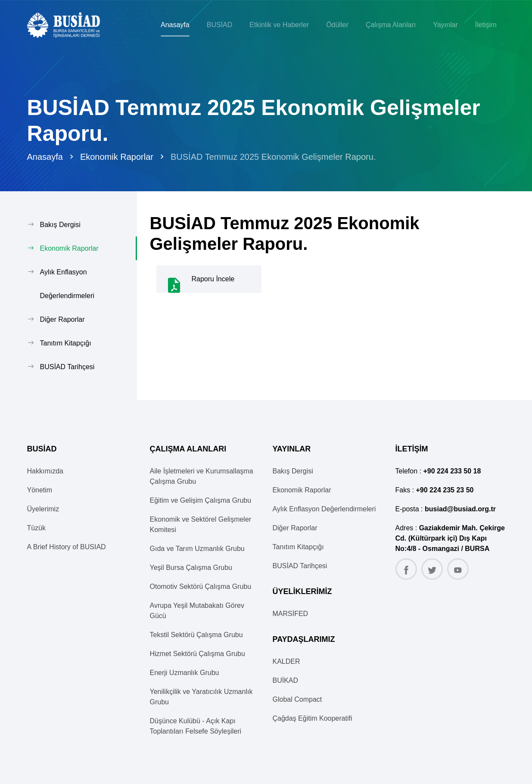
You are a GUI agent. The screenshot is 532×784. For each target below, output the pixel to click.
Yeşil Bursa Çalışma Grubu (191, 568)
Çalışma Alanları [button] (391, 25)
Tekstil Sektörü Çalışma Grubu (196, 635)
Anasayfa (175, 25)
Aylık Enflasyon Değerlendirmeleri (67, 284)
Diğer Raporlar (62, 319)
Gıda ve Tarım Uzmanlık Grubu (197, 549)
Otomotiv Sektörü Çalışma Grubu (201, 586)
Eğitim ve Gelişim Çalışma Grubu (201, 500)
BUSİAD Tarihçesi (67, 367)
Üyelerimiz (43, 509)
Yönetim (40, 490)
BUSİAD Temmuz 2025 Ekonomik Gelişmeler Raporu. (273, 157)
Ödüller (337, 25)
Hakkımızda (45, 471)
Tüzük (37, 528)
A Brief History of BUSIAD (67, 547)
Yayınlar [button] (445, 25)
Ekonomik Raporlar (117, 157)
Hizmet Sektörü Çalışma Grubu (198, 654)
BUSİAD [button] (220, 25)
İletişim (486, 25)
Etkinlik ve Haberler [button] (279, 25)
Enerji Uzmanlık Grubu (185, 673)
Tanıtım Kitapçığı (66, 343)
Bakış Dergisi (60, 225)
